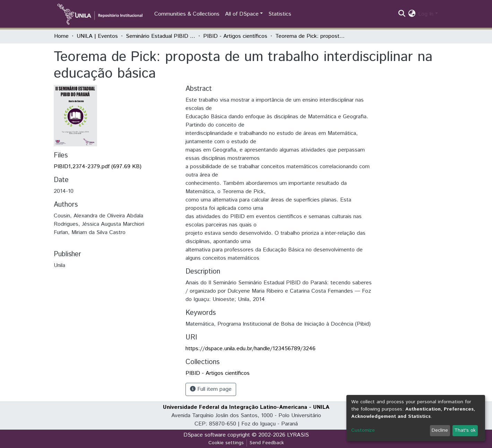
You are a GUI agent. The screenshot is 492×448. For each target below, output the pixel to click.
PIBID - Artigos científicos (235, 36)
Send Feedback (267, 443)
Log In (426, 14)
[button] (412, 14)
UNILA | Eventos (97, 36)
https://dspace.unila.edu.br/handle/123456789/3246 (251, 349)
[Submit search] (402, 14)
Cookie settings (226, 443)
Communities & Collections (187, 14)
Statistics (280, 14)
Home (61, 36)
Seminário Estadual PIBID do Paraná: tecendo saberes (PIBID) (161, 36)
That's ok (465, 430)
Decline (440, 430)
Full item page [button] (211, 389)
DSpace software (205, 435)
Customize (363, 430)
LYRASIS (298, 435)
